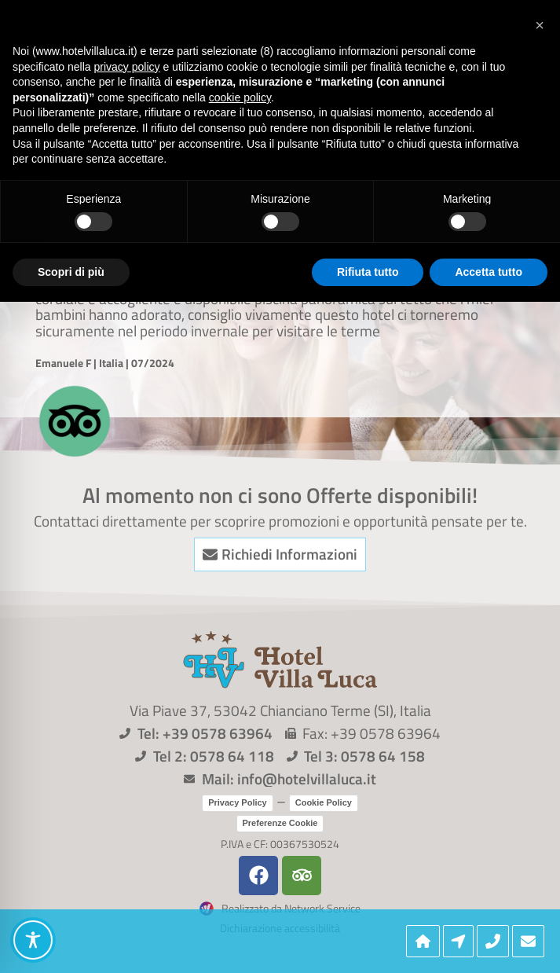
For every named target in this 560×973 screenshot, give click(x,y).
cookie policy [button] (240, 97)
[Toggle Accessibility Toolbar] (33, 940)
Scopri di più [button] (71, 272)
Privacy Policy (238, 802)
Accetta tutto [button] (489, 272)
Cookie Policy (324, 802)
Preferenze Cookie (280, 823)
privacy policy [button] (127, 67)
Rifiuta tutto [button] (368, 272)
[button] (540, 25)
